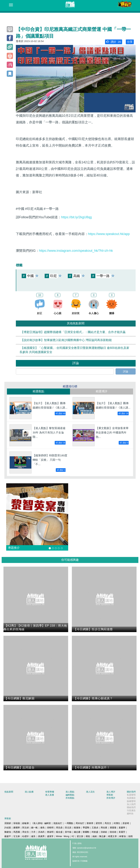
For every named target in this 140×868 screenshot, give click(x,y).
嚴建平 (8, 836)
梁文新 (80, 836)
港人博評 (111, 792)
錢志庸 (77, 832)
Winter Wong (63, 836)
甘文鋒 (17, 836)
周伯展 (104, 828)
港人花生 (90, 792)
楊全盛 (59, 832)
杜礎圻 (26, 836)
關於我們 (131, 792)
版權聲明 (131, 801)
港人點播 (29, 792)
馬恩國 (17, 832)
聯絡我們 (131, 807)
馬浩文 (108, 823)
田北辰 (68, 828)
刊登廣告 (131, 811)
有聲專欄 (50, 792)
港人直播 (50, 795)
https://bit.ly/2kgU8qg (76, 217)
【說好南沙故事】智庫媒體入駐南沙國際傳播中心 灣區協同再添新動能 (66, 340)
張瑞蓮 (17, 823)
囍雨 (131, 836)
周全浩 (26, 832)
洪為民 (41, 832)
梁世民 (99, 823)
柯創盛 (95, 832)
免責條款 (131, 798)
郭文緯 (26, 828)
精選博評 (102, 391)
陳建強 (8, 832)
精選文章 (112, 836)
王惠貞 (95, 828)
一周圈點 (69, 823)
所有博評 (111, 798)
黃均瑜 (68, 832)
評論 (126, 371)
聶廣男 (41, 836)
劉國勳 (86, 832)
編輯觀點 (70, 795)
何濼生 (117, 823)
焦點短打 (58, 823)
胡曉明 (50, 828)
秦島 (42, 828)
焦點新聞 (9, 792)
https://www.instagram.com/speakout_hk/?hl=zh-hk (76, 251)
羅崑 (88, 836)
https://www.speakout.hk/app (109, 234)
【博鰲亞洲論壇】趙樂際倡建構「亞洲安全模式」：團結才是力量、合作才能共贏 (73, 332)
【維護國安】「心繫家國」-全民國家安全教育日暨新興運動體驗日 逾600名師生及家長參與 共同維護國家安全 (74, 350)
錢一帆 (34, 828)
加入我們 (131, 804)
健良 (33, 836)
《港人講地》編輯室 (41, 823)
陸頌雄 (113, 832)
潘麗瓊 (113, 828)
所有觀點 (70, 798)
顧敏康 (26, 823)
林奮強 (122, 836)
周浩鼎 (59, 828)
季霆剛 (86, 828)
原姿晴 (126, 823)
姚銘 (95, 836)
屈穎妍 (8, 823)
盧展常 (50, 836)
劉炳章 (90, 823)
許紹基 (8, 828)
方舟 (33, 832)
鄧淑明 (50, 832)
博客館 (110, 795)
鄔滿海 (77, 828)
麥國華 (17, 828)
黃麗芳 (122, 832)
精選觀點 (38, 391)
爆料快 (130, 814)
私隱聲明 (131, 795)
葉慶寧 (122, 828)
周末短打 (80, 823)
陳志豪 (102, 836)
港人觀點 (70, 792)
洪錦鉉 (104, 832)
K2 (73, 836)
